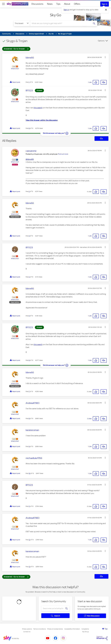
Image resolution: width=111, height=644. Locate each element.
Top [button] (106, 629)
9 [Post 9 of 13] (29, 446)
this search (38, 108)
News (50, 4)
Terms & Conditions (40, 629)
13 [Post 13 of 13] (29, 567)
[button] (105, 57)
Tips (58, 4)
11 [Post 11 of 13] (29, 506)
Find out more (63, 154)
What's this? (15, 69)
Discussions (37, 4)
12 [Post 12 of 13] (29, 540)
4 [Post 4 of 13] (29, 277)
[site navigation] (3, 4)
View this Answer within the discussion (42, 120)
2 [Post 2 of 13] (29, 191)
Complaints (85, 629)
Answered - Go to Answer (16, 49)
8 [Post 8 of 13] (29, 418)
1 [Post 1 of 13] (29, 82)
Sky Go (56, 15)
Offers (77, 4)
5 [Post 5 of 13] (29, 316)
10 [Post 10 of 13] (30, 473)
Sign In (105, 4)
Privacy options (27, 629)
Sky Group (86, 632)
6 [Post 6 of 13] (29, 128)
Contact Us (27, 632)
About (67, 4)
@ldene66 (30, 159)
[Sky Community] (18, 4)
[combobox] (60, 23)
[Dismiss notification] (106, 10)
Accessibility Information (72, 629)
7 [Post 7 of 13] (29, 391)
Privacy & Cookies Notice (55, 629)
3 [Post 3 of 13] (29, 236)
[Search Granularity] (22, 23)
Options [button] (101, 41)
